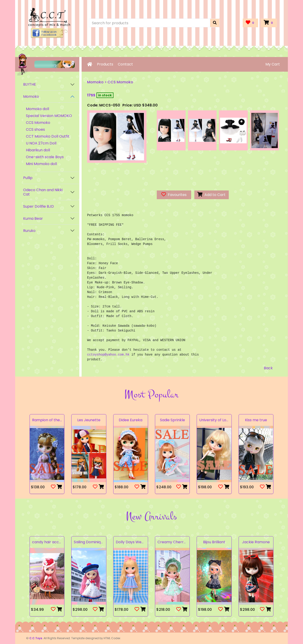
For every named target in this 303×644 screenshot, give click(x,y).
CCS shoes (35, 129)
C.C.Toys (36, 638)
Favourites (174, 195)
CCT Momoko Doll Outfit (48, 136)
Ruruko (29, 231)
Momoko (31, 96)
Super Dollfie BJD (39, 206)
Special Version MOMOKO (49, 116)
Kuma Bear (33, 219)
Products (105, 64)
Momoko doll (37, 109)
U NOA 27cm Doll (41, 143)
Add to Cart (211, 195)
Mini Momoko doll (41, 164)
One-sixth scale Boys (45, 157)
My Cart (273, 64)
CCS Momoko (38, 123)
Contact (125, 64)
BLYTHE (30, 84)
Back (268, 368)
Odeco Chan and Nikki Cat (43, 192)
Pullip (28, 178)
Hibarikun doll (38, 150)
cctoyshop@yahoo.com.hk (108, 355)
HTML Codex (112, 638)
